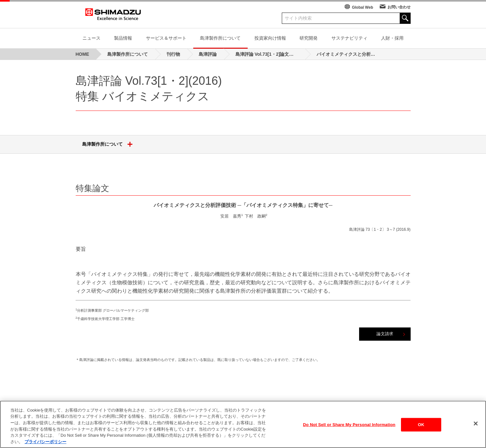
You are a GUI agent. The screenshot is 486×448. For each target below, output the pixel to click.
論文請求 (385, 334)
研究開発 (309, 38)
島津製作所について (220, 38)
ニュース (91, 38)
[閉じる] (476, 425)
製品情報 (123, 38)
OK (421, 426)
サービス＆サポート (166, 38)
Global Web (363, 7)
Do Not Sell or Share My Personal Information (349, 426)
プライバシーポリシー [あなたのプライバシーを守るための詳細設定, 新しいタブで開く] (45, 443)
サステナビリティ (349, 38)
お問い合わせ (399, 7)
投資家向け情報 (270, 38)
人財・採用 (392, 38)
